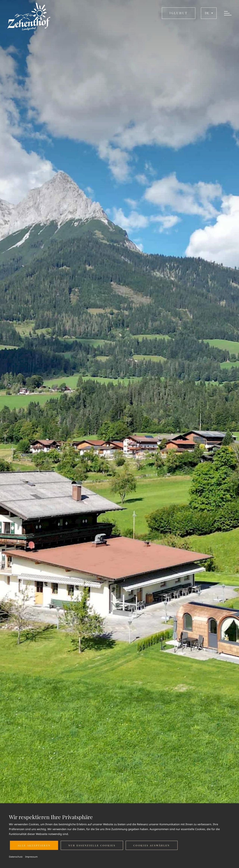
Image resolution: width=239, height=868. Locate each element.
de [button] (209, 13)
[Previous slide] (7, 434)
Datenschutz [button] (16, 857)
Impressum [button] (31, 857)
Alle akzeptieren (34, 845)
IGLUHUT (179, 13)
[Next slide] (232, 434)
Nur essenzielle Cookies (92, 845)
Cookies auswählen (152, 845)
